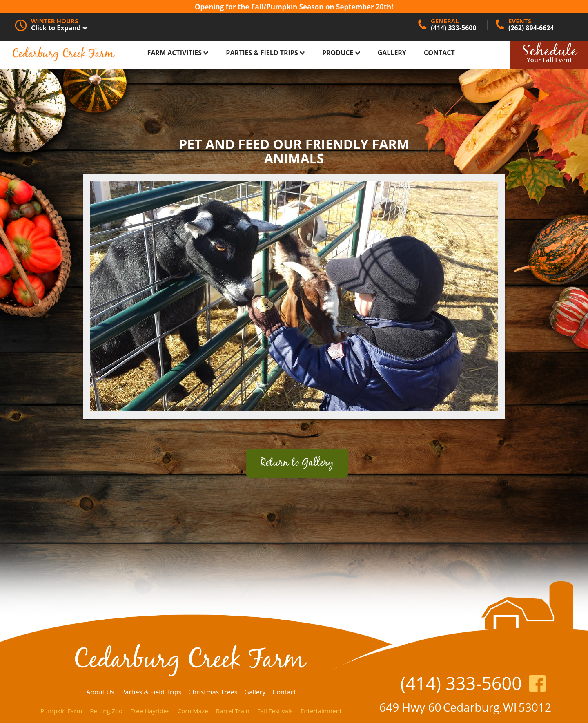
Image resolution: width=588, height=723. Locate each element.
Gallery (392, 53)
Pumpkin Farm (61, 711)
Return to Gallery (297, 463)
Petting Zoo (106, 711)
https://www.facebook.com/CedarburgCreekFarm (537, 683)
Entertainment (321, 711)
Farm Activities (178, 53)
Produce (341, 53)
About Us (100, 692)
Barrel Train (233, 711)
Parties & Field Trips (265, 53)
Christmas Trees (213, 692)
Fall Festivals (275, 711)
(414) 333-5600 (461, 683)
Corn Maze (193, 711)
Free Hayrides (150, 711)
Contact (439, 53)
